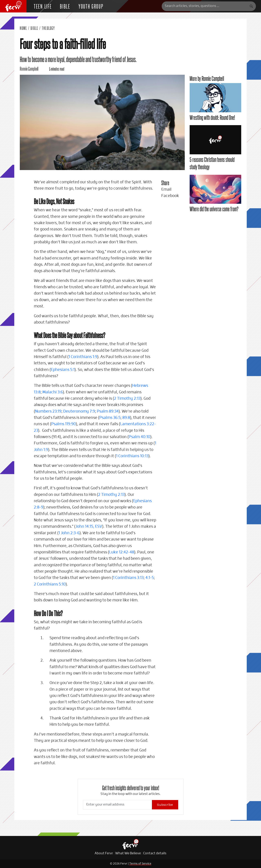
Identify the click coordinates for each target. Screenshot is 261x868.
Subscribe (165, 805)
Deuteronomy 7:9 (79, 411)
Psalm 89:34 (108, 411)
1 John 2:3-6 (69, 533)
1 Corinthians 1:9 (83, 357)
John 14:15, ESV (89, 527)
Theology (48, 28)
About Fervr (104, 854)
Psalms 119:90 (64, 424)
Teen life (43, 6)
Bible (65, 6)
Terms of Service (140, 864)
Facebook (170, 196)
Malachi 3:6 (53, 392)
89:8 (126, 418)
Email (166, 190)
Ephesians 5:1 (63, 370)
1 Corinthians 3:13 (128, 578)
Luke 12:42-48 (122, 552)
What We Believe (128, 854)
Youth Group (91, 6)
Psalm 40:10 (139, 437)
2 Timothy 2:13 (127, 399)
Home (23, 28)
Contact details (155, 854)
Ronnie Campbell (29, 68)
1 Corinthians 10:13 (132, 456)
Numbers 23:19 (48, 411)
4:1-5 (150, 578)
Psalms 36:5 (110, 418)
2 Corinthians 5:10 (50, 584)
